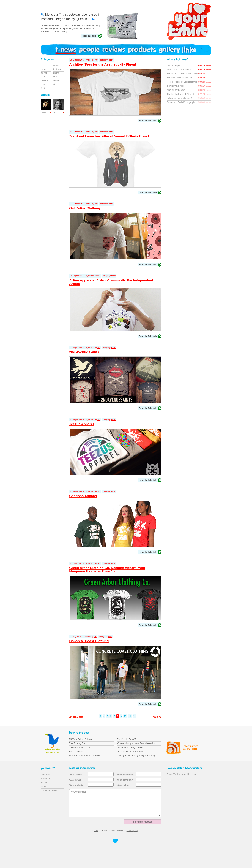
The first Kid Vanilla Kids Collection (183, 74)
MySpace (45, 779)
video (56, 84)
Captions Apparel (83, 496)
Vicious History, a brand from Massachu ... (137, 743)
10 (125, 716)
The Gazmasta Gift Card (81, 747)
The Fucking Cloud (78, 743)
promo (56, 73)
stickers (57, 80)
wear (43, 88)
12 (134, 716)
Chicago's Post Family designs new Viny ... (137, 756)
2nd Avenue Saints (84, 352)
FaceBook (46, 775)
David (43, 112)
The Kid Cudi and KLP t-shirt (180, 94)
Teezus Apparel (81, 424)
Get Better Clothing (85, 208)
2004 (96, 831)
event (43, 69)
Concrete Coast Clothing (89, 641)
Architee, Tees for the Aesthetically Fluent (103, 64)
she (55, 77)
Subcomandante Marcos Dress (181, 98)
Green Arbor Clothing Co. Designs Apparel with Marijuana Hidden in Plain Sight (107, 569)
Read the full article (148, 121)
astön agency (132, 831)
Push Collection (77, 752)
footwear (57, 69)
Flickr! (44, 786)
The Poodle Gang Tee (128, 739)
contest (57, 66)
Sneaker (45, 80)
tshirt (111, 60)
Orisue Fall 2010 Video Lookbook (85, 756)
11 (130, 716)
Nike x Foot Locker (176, 90)
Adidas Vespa (173, 66)
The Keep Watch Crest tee (179, 78)
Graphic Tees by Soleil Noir (130, 752)
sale (43, 77)
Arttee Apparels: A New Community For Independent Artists (111, 282)
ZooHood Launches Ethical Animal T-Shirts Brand (109, 136)
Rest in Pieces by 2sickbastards (182, 82)
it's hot (44, 73)
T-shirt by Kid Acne (176, 86)
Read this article (90, 36)
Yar (96, 60)
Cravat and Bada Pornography (181, 102)
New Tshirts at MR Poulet (179, 70)
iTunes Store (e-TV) (50, 790)
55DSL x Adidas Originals (81, 739)
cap (43, 66)
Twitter (44, 783)
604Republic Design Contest (131, 747)
